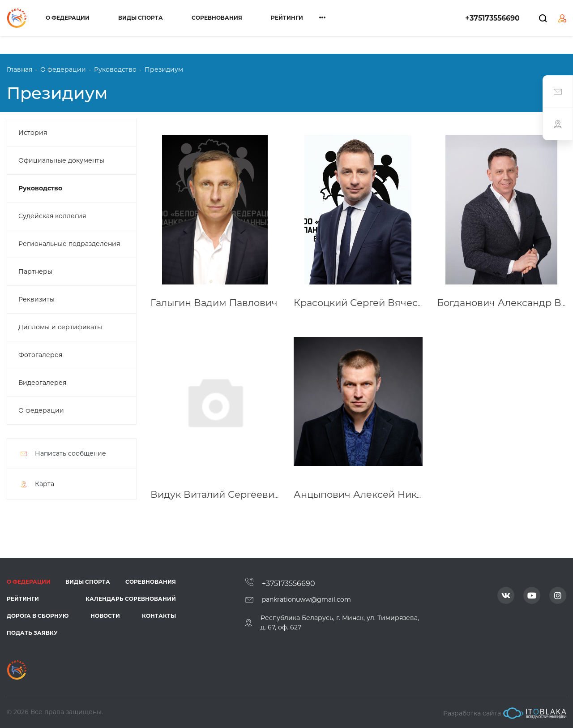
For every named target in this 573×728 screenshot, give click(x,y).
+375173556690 (492, 18)
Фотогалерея (40, 355)
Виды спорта (141, 18)
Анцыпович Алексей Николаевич (376, 494)
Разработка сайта (505, 713)
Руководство (40, 188)
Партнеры (35, 271)
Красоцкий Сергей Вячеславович (376, 303)
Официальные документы (61, 160)
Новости (105, 616)
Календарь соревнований (131, 599)
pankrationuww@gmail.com (306, 599)
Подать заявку (32, 633)
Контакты (159, 616)
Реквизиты (36, 299)
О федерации (68, 18)
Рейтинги (287, 18)
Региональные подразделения (69, 244)
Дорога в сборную (38, 616)
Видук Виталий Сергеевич (215, 494)
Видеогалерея (42, 383)
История (33, 133)
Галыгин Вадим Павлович (214, 303)
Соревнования (217, 18)
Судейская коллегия (52, 216)
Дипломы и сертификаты (60, 327)
